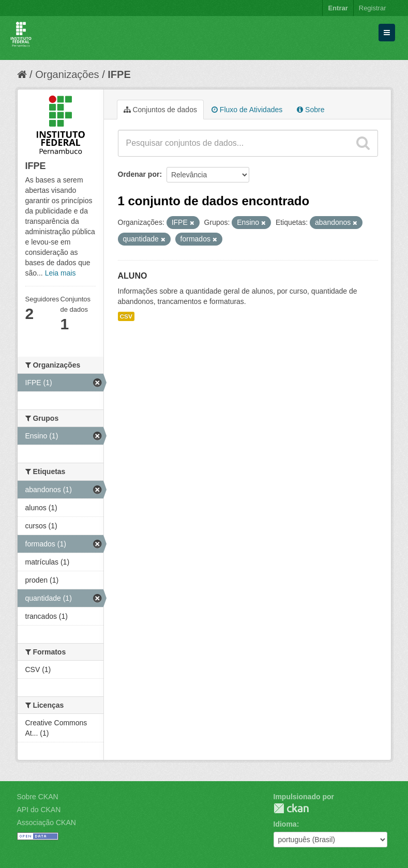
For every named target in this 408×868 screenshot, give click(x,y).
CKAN (291, 808)
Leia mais (61, 273)
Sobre (311, 110)
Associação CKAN (47, 823)
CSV (126, 316)
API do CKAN (39, 810)
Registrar (373, 8)
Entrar (338, 8)
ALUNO (133, 276)
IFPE (119, 74)
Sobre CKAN (38, 797)
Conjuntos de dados (160, 110)
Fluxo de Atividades (247, 110)
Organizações (67, 74)
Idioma (285, 824)
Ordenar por (139, 174)
